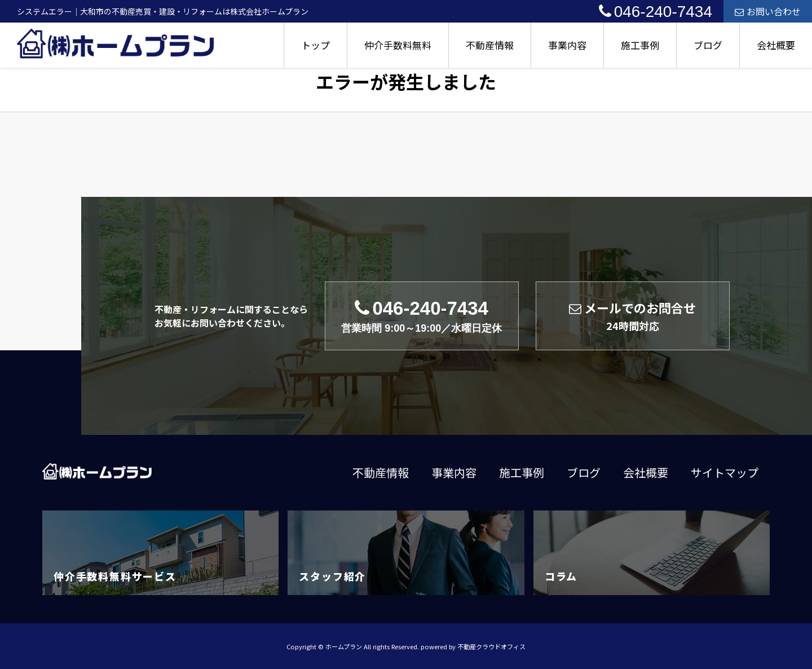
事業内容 (567, 45)
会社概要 (776, 45)
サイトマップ (725, 472)
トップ (315, 45)
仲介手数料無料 (398, 45)
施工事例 (640, 45)
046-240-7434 (656, 12)
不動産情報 (490, 45)
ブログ (708, 45)
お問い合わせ (768, 11)
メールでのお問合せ (632, 316)
